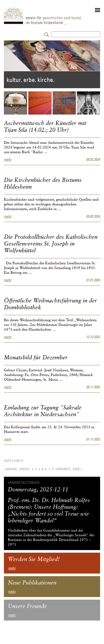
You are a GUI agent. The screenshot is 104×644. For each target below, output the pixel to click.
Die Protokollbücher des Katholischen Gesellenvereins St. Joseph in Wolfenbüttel (51, 244)
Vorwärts (63, 469)
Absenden (46, 34)
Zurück (24, 469)
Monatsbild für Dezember (36, 358)
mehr (8, 159)
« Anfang (10, 469)
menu (97, 10)
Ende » (77, 469)
